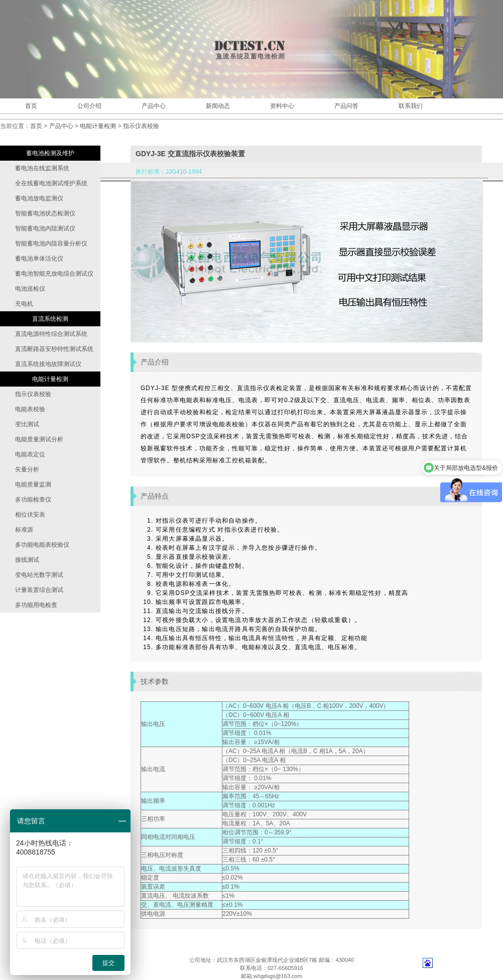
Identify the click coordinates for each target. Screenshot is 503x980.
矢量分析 (27, 469)
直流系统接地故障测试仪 (48, 364)
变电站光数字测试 (39, 575)
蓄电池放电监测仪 (39, 198)
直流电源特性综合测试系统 (51, 334)
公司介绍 (89, 106)
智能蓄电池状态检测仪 (45, 213)
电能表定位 (30, 454)
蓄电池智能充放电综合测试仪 (54, 274)
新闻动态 (218, 106)
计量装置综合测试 (39, 590)
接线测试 (27, 560)
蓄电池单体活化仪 (39, 259)
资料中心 (282, 106)
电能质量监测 (33, 484)
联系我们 (411, 106)
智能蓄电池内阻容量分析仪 (51, 243)
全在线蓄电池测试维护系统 (51, 183)
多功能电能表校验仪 (42, 545)
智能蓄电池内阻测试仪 (45, 228)
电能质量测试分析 (39, 439)
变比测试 (27, 424)
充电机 (24, 304)
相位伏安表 (30, 515)
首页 (31, 106)
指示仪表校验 (141, 126)
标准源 (24, 530)
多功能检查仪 (33, 500)
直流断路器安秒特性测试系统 (54, 349)
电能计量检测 (98, 126)
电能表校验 (30, 409)
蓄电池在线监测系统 (42, 168)
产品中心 (154, 106)
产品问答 (346, 106)
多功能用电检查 (36, 605)
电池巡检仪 (30, 289)
